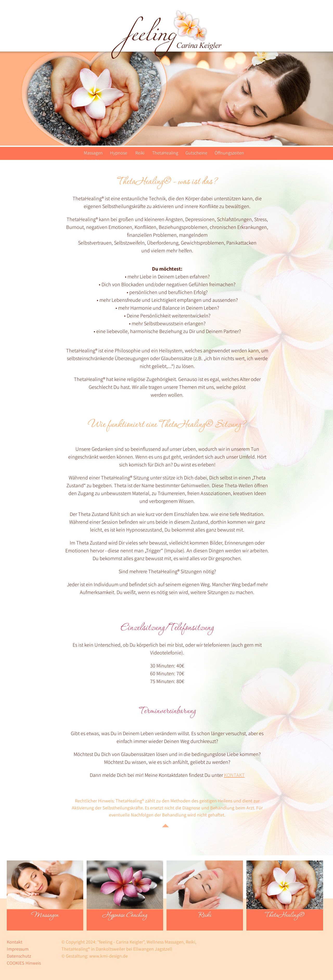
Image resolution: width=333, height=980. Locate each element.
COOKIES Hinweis (24, 963)
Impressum (18, 949)
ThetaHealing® (285, 915)
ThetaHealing (165, 153)
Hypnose (119, 153)
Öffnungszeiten (229, 153)
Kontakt (91, 161)
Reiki (140, 153)
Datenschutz (19, 956)
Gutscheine (196, 153)
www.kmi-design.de (108, 956)
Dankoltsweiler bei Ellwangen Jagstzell (134, 949)
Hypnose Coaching (125, 915)
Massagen (93, 153)
